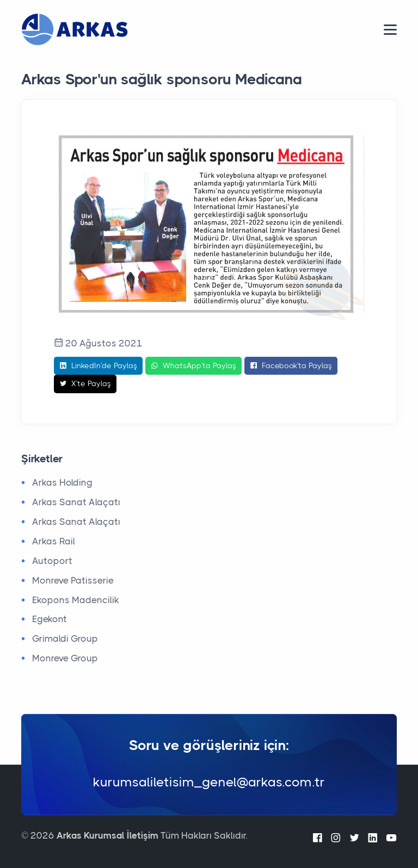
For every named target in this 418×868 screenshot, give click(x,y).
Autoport (52, 561)
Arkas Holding (62, 482)
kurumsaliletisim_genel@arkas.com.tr (209, 782)
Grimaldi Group (65, 638)
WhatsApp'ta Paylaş (193, 366)
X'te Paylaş (85, 384)
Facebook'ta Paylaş (291, 366)
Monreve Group (65, 658)
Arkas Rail (54, 541)
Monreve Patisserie (73, 580)
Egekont (50, 619)
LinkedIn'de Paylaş (98, 366)
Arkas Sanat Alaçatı (76, 502)
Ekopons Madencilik (76, 600)
